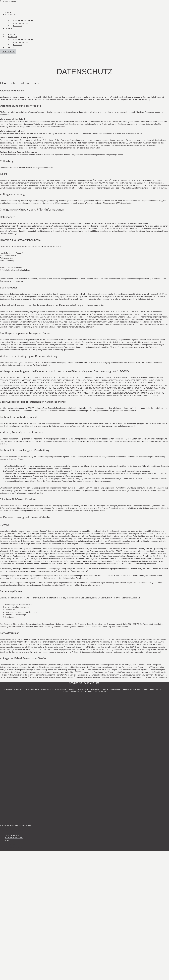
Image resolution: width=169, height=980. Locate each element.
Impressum (12, 835)
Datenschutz (14, 838)
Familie (18, 26)
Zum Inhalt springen (8, 1)
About (9, 12)
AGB (8, 840)
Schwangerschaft (24, 20)
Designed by (11, 830)
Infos (9, 29)
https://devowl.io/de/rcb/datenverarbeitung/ (69, 571)
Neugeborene (21, 23)
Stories (10, 15)
